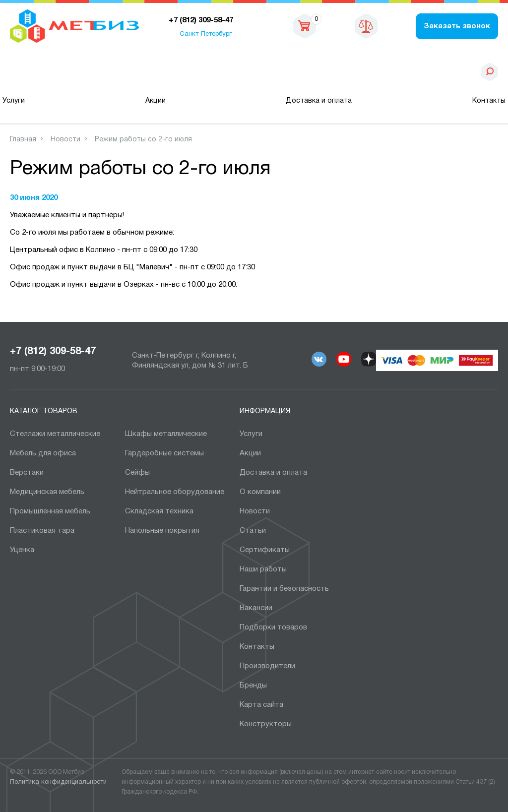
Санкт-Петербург (206, 34)
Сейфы (137, 473)
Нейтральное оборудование (175, 492)
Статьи (253, 531)
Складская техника (159, 511)
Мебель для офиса (43, 453)
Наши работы (263, 569)
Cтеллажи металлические (55, 434)
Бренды (253, 686)
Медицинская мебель (47, 492)
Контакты (489, 101)
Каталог (61, 72)
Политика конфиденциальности (58, 782)
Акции (156, 101)
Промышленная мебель (50, 511)
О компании (260, 492)
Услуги (14, 101)
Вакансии (256, 608)
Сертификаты (265, 550)
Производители (267, 666)
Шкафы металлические (166, 434)
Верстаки (27, 473)
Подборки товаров (273, 627)
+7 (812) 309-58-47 (53, 352)
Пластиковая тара (42, 531)
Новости (255, 511)
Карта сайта (261, 705)
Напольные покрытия (162, 531)
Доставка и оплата (319, 101)
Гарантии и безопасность (284, 589)
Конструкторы (266, 724)
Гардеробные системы (164, 453)
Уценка (22, 550)
